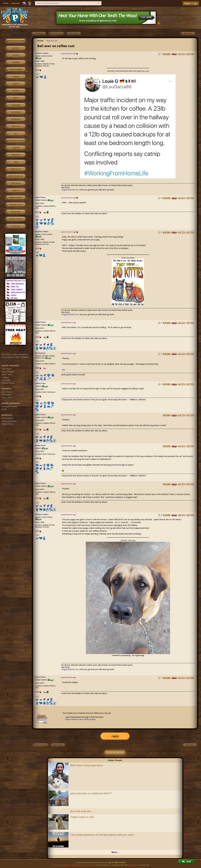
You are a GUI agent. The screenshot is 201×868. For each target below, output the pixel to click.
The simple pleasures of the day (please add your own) (102, 835)
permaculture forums (16, 41)
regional (16, 148)
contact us (56, 865)
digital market (16, 198)
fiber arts (16, 126)
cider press (16, 183)
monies (16, 84)
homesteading (16, 69)
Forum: (41, 41)
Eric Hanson (40, 353)
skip (16, 162)
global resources (16, 176)
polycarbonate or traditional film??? (91, 793)
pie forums (16, 212)
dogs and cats (52, 41)
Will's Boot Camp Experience (87, 765)
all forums (16, 226)
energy (16, 77)
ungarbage (16, 105)
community (16, 112)
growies (16, 48)
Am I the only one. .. (82, 811)
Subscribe (15, 3)
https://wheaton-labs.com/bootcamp (80, 719)
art (16, 134)
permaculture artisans (16, 141)
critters (16, 55)
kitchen (16, 91)
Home (6, 3)
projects (16, 190)
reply (115, 736)
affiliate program (78, 865)
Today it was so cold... (83, 817)
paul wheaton (133, 865)
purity (16, 98)
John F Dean (40, 197)
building (16, 62)
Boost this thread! (115, 753)
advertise (66, 865)
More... (115, 852)
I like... (38, 74)
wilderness (16, 119)
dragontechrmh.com (70, 190)
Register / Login (191, 3)
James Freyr (40, 383)
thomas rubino (42, 53)
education (16, 155)
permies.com (16, 205)
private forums (16, 219)
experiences (16, 169)
